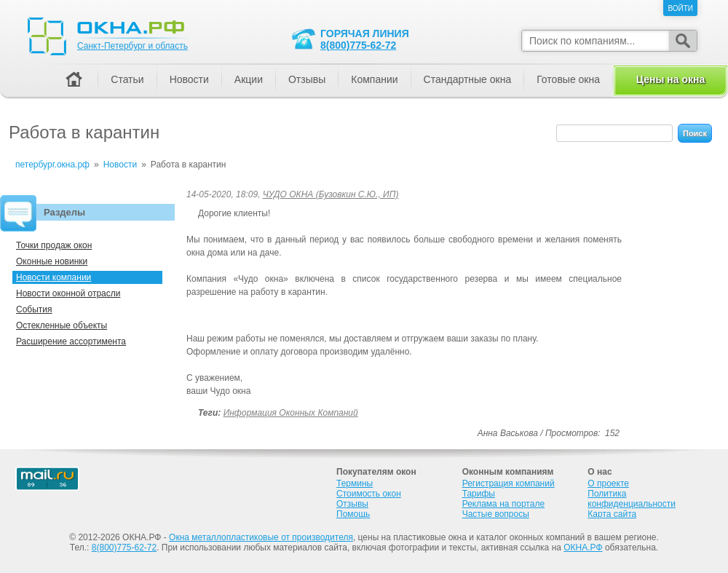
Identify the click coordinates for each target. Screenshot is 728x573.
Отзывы (307, 79)
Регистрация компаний (509, 483)
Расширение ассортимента (71, 341)
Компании (374, 79)
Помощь (353, 514)
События (34, 309)
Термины (355, 483)
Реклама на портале (503, 504)
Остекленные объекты (62, 325)
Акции (249, 79)
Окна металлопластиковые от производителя (261, 537)
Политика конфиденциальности (632, 499)
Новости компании (54, 277)
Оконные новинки (52, 261)
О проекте (608, 483)
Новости (189, 79)
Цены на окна (670, 79)
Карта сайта (612, 514)
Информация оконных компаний (291, 413)
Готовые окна (568, 79)
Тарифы (479, 494)
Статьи (127, 79)
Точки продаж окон (54, 245)
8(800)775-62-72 (358, 45)
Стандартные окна (468, 79)
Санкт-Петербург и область (132, 46)
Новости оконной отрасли (68, 293)
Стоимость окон (369, 494)
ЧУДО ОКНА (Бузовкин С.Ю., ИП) (331, 194)
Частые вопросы (496, 514)
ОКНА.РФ (583, 548)
